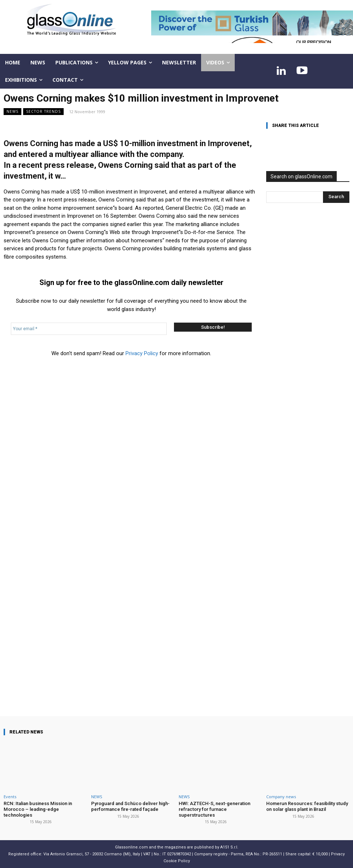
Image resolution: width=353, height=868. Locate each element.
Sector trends (43, 112)
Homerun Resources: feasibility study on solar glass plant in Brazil (306, 806)
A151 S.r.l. (229, 847)
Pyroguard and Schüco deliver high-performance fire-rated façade (130, 806)
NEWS (12, 112)
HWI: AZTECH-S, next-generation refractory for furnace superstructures (214, 809)
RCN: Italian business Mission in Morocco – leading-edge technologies (37, 809)
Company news (281, 797)
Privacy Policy (142, 353)
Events (10, 797)
